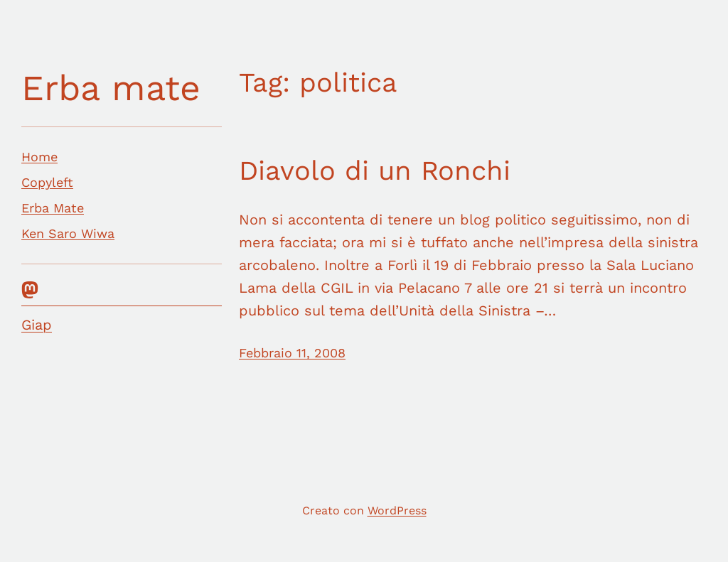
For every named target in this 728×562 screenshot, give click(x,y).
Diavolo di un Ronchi (375, 171)
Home (39, 157)
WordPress (397, 510)
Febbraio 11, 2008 (292, 353)
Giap (37, 325)
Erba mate (111, 88)
